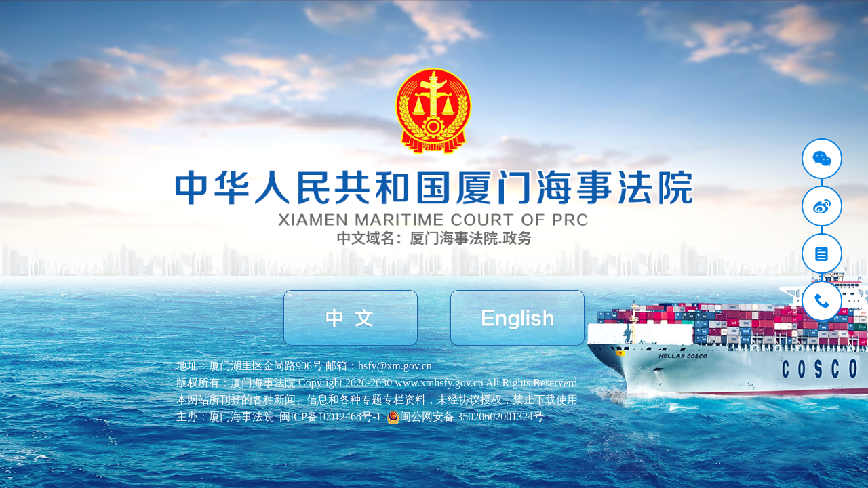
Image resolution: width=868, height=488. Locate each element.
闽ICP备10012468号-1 (330, 416)
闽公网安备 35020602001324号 (465, 416)
